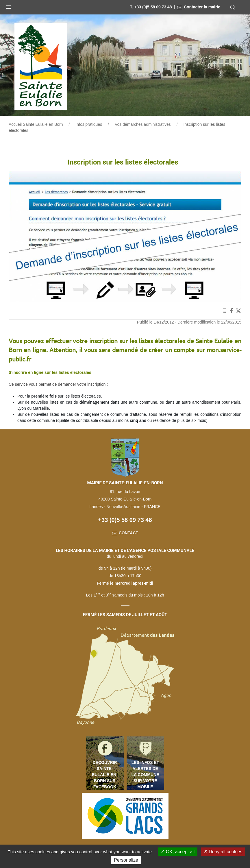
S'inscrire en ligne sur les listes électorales (50, 372)
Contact (125, 533)
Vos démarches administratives (143, 124)
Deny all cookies (223, 852)
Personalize (126, 860)
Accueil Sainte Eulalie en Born (36, 124)
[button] (9, 6)
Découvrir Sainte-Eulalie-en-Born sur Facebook (105, 775)
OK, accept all (178, 852)
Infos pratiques (89, 124)
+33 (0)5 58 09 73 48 (125, 520)
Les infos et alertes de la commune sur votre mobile (145, 775)
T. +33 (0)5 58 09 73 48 (151, 7)
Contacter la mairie (199, 7)
